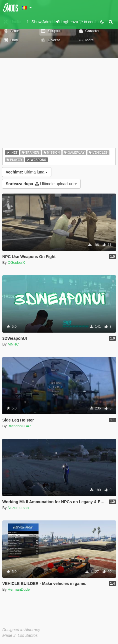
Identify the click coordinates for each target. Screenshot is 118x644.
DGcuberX (16, 263)
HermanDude (19, 589)
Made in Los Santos (20, 635)
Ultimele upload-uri (41, 184)
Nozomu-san (18, 508)
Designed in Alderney (21, 630)
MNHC (13, 344)
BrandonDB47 (19, 426)
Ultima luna (27, 172)
